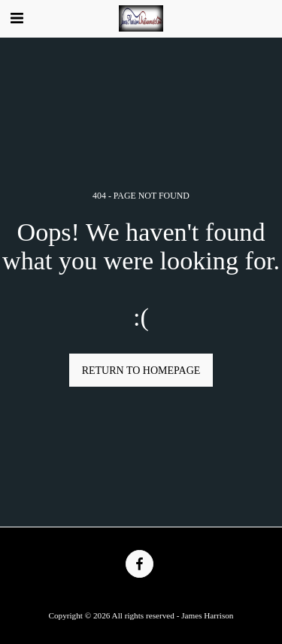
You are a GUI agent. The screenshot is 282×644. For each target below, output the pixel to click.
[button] (17, 18)
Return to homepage (141, 371)
